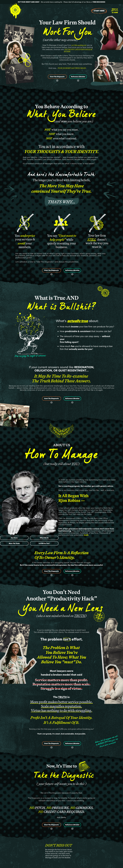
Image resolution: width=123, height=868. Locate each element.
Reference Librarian (78, 77)
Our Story (14, 538)
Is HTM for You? (44, 543)
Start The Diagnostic (57, 77)
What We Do (44, 538)
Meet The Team (14, 543)
